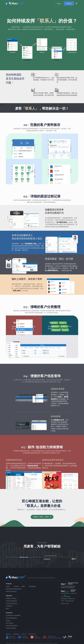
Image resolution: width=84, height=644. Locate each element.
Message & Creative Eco (68, 602)
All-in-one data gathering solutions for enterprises (68, 590)
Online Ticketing (11, 632)
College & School (11, 602)
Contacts (16, 590)
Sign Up (69, 4)
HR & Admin (10, 627)
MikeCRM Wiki (65, 597)
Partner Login (65, 607)
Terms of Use (32, 638)
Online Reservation (12, 629)
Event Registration (11, 621)
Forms (8, 590)
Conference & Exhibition (13, 619)
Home (63, 604)
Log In (59, 4)
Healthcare (9, 609)
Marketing (16, 638)
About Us (8, 638)
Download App (70, 604)
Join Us (24, 638)
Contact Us (74, 597)
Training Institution (11, 604)
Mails (23, 590)
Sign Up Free (32, 559)
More (7, 612)
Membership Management (14, 592)
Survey (8, 624)
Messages (32, 590)
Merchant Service (11, 595)
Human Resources (12, 607)
